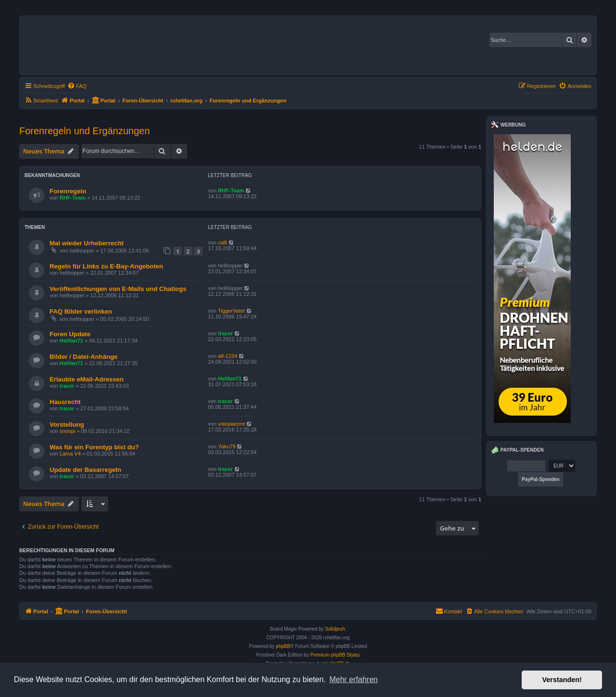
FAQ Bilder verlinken (81, 311)
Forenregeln (68, 191)
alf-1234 (228, 356)
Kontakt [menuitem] (449, 611)
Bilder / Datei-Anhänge (83, 357)
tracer (225, 333)
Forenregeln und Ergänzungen (84, 131)
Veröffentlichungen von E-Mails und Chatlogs (118, 289)
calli (223, 242)
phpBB (283, 646)
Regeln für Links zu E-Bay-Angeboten (106, 266)
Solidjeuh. (335, 629)
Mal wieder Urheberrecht (87, 243)
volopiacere (231, 424)
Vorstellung (67, 425)
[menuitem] (77, 86)
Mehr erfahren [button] (353, 679)
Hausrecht (65, 402)
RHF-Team (73, 198)
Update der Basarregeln (85, 470)
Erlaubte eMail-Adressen (87, 379)
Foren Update (70, 334)
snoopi (67, 431)
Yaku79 (227, 446)
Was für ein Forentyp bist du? (94, 447)
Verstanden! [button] (562, 680)
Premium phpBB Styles (335, 655)
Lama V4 (70, 454)
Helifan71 (71, 341)
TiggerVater (231, 311)
